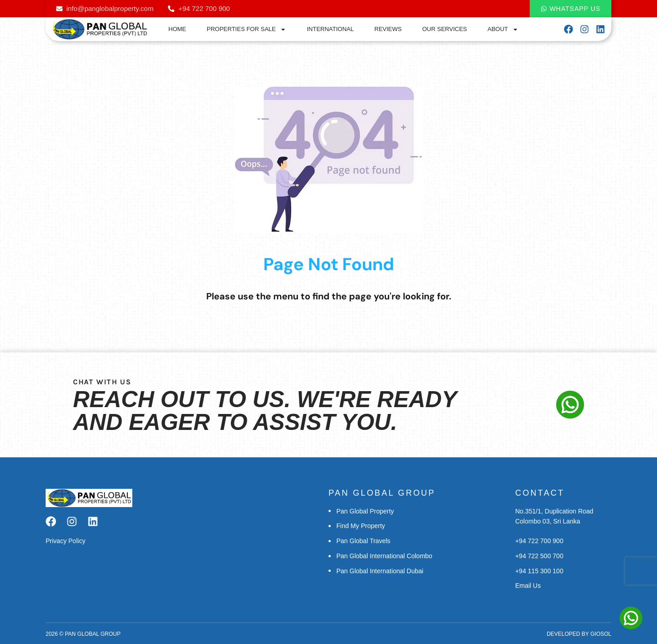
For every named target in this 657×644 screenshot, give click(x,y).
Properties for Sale (246, 29)
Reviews (388, 29)
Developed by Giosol (579, 634)
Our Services (445, 29)
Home (177, 29)
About (503, 29)
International (330, 29)
